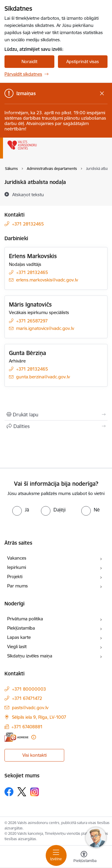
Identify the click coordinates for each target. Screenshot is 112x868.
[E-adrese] (16, 737)
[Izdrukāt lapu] (56, 415)
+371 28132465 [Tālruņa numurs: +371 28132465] (28, 224)
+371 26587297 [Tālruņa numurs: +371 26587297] (32, 321)
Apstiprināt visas (83, 61)
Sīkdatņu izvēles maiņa (30, 656)
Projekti (15, 577)
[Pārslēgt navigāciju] (56, 855)
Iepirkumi (17, 567)
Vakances (17, 558)
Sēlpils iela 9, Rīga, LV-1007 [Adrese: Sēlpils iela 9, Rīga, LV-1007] (39, 717)
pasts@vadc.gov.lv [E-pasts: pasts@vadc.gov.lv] (30, 708)
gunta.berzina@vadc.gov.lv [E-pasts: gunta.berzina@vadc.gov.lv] (43, 377)
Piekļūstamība (21, 628)
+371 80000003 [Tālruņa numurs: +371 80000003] (29, 689)
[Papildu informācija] (34, 737)
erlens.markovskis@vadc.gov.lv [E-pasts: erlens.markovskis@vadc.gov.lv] (47, 280)
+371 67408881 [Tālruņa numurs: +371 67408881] (27, 727)
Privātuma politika (25, 619)
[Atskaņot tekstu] (28, 194)
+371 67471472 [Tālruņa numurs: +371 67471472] (27, 698)
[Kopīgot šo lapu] (56, 426)
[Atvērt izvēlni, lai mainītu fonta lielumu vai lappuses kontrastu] (84, 858)
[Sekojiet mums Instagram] (35, 792)
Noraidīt (29, 61)
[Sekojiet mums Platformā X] (22, 792)
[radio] (21, 510)
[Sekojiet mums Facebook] (9, 792)
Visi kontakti (34, 755)
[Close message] (102, 93)
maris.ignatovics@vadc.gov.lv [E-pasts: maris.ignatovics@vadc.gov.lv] (45, 328)
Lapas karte (19, 637)
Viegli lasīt (17, 647)
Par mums (17, 586)
